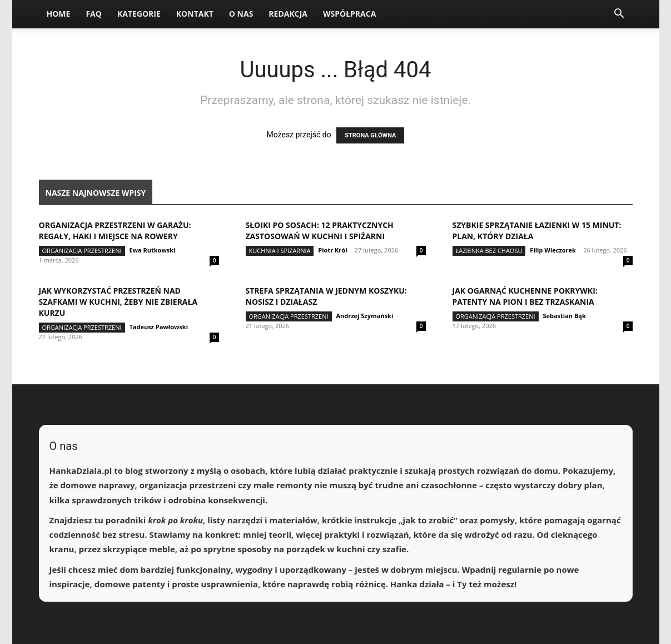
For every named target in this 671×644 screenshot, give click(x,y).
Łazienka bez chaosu (489, 251)
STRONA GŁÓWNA (370, 135)
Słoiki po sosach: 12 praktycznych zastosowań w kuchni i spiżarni (320, 231)
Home (59, 14)
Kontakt (195, 14)
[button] (619, 15)
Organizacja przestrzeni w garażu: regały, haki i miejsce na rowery (115, 231)
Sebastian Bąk (564, 316)
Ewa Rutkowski (152, 250)
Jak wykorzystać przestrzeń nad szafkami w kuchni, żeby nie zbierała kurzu (118, 302)
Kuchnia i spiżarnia (280, 251)
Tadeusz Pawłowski (158, 327)
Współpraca (349, 14)
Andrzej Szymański (364, 316)
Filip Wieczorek (553, 250)
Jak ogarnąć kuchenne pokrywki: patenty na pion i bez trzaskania (525, 296)
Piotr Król (332, 250)
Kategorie (139, 14)
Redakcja (288, 14)
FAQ (94, 14)
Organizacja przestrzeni (82, 251)
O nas (241, 14)
